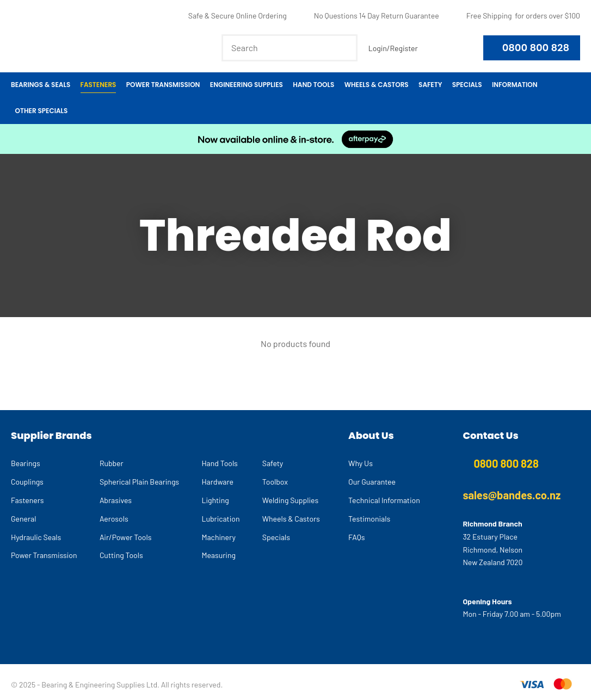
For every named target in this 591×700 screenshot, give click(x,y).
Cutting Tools (121, 555)
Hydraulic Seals (36, 537)
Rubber (112, 463)
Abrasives (116, 500)
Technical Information (384, 500)
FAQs (356, 537)
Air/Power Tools (126, 537)
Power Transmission (163, 85)
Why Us (361, 463)
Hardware (217, 482)
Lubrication (220, 519)
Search (344, 48)
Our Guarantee (372, 482)
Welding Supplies (290, 500)
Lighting (215, 500)
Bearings (26, 463)
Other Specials (42, 111)
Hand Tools (313, 85)
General (23, 519)
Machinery (218, 537)
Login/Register (393, 48)
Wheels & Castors (377, 85)
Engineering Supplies (247, 85)
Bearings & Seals (41, 85)
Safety (430, 85)
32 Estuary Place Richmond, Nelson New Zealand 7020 (492, 550)
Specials (467, 85)
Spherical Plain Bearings (139, 482)
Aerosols (114, 519)
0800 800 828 (536, 48)
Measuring (218, 555)
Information (515, 85)
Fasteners (98, 85)
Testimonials (369, 519)
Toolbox (275, 482)
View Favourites (434, 48)
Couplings (27, 482)
